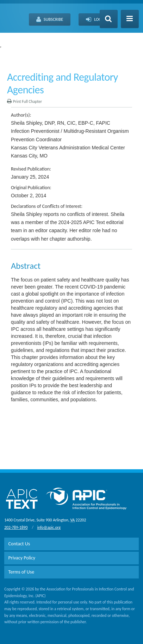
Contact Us (19, 544)
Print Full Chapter (24, 101)
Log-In (96, 20)
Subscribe (50, 20)
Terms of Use (21, 572)
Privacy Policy (22, 558)
